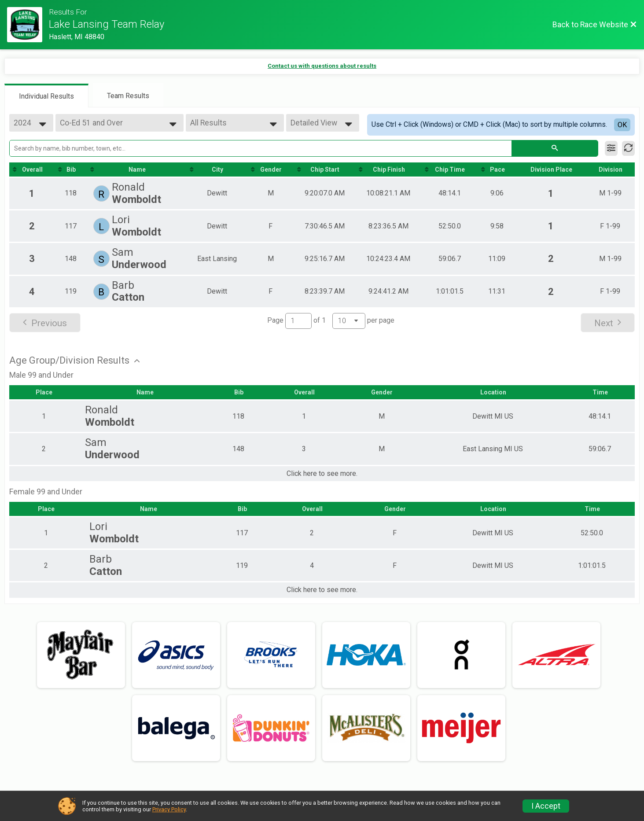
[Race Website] (28, 25)
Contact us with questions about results (322, 66)
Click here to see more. (322, 474)
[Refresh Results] (628, 148)
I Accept (546, 806)
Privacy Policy (169, 809)
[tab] (46, 96)
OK (622, 125)
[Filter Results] (611, 148)
